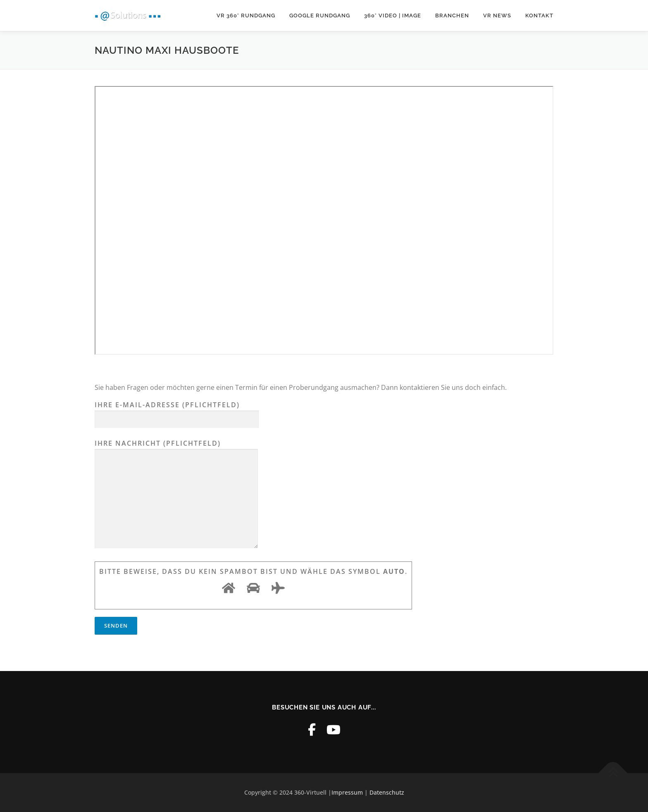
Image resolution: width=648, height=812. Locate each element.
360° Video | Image (393, 16)
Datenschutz (387, 792)
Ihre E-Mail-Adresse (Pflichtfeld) (177, 412)
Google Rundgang (320, 16)
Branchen (452, 16)
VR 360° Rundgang (246, 16)
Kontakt (539, 16)
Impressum (347, 792)
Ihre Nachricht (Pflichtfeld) (176, 495)
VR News (497, 16)
